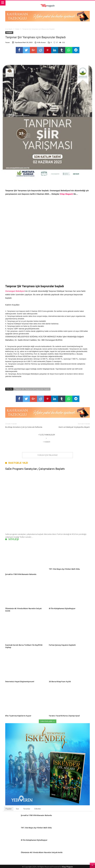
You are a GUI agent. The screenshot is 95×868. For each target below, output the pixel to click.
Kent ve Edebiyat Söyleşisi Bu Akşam (71, 425)
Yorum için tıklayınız (47, 455)
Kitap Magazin (66, 194)
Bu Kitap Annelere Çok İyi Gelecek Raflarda (24, 425)
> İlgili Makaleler (47, 435)
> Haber (47, 442)
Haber (17, 29)
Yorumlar (27, 809)
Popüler (9, 809)
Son (17, 809)
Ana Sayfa (9, 29)
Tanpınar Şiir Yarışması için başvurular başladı (32, 389)
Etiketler (38, 809)
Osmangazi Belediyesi (15, 291)
